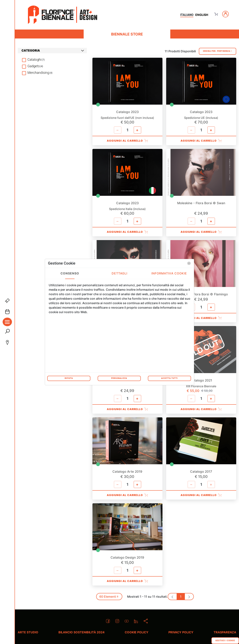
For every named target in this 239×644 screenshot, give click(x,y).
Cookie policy (137, 632)
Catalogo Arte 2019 (127, 472)
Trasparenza (225, 632)
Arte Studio (28, 632)
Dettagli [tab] (120, 273)
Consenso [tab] (70, 273)
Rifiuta (69, 378)
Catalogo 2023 (127, 112)
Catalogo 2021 (201, 380)
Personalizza (119, 378)
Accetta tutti (169, 378)
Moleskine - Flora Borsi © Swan (201, 203)
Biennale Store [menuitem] (127, 34)
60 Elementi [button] (111, 597)
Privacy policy (181, 632)
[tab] (52, 51)
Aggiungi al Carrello (127, 141)
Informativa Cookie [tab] (169, 273)
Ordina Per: (218, 51)
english (202, 15)
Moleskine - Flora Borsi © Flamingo (201, 294)
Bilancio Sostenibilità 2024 (82, 632)
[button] (189, 263)
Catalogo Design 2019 (127, 558)
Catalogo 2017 (201, 472)
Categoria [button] (53, 50)
